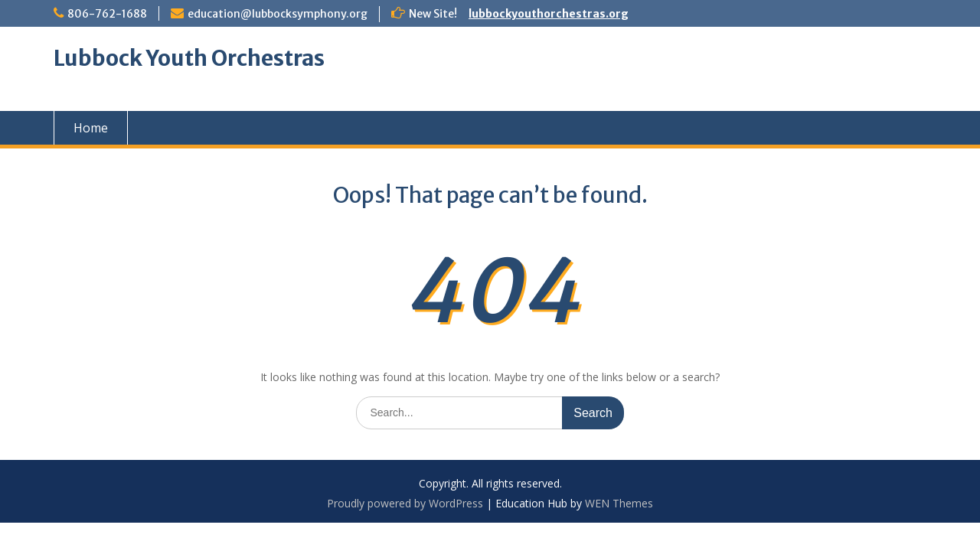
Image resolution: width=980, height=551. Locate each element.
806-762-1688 (107, 14)
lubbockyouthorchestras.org (549, 14)
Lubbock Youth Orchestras (189, 58)
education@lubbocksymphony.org (278, 14)
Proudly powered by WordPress (405, 503)
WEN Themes (619, 503)
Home (91, 128)
